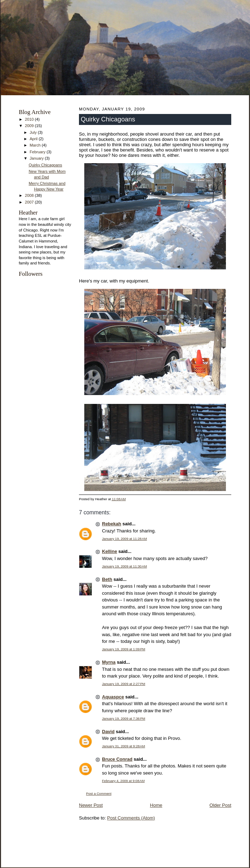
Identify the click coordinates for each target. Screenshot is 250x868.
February (38, 152)
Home (156, 805)
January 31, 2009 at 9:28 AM (124, 746)
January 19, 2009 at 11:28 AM (124, 539)
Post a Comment (99, 793)
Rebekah (112, 524)
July (34, 132)
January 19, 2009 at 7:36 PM (124, 718)
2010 (30, 119)
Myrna (109, 662)
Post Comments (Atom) (131, 818)
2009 (30, 126)
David (108, 732)
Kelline (110, 551)
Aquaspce (113, 697)
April (34, 139)
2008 (30, 195)
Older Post (220, 805)
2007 (30, 202)
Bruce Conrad (117, 759)
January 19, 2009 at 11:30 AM (124, 566)
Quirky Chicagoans (45, 165)
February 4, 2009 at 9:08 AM (123, 781)
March (36, 145)
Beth (107, 579)
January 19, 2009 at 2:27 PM (124, 684)
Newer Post (91, 805)
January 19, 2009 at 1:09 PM (124, 649)
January (37, 158)
